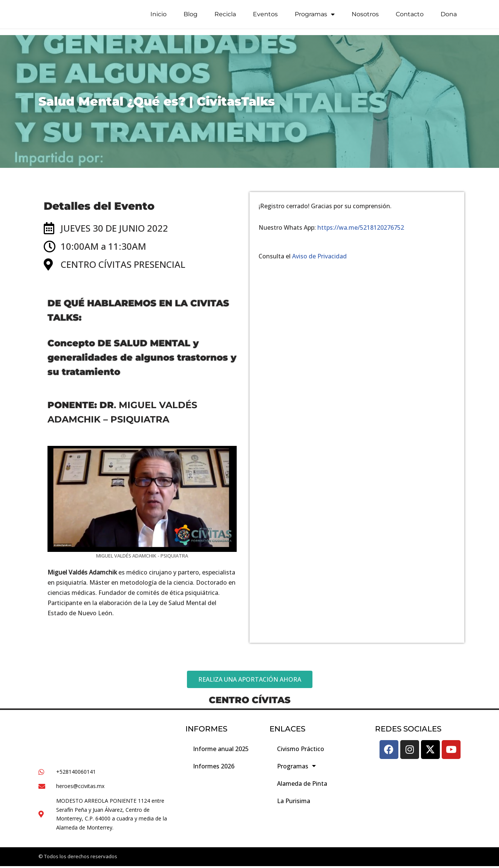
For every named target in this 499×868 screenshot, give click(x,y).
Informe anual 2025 (221, 750)
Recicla (225, 16)
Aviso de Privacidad (319, 257)
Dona (449, 16)
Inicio (158, 16)
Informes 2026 (214, 768)
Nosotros (365, 16)
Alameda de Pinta (302, 785)
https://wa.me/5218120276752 (361, 227)
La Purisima (294, 802)
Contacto (410, 16)
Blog (191, 16)
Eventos (265, 16)
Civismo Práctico (301, 750)
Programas (315, 16)
